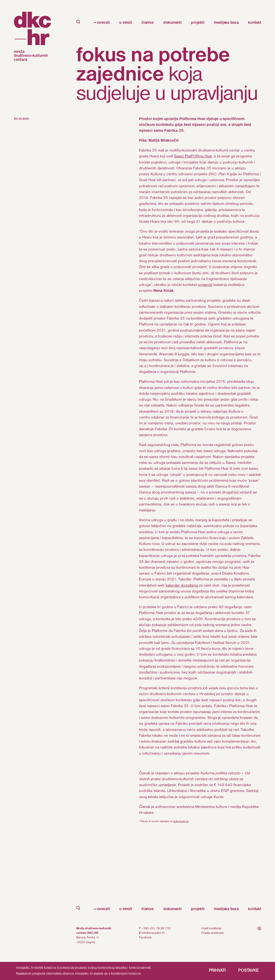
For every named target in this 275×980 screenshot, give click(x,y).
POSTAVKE (248, 971)
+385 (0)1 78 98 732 (156, 929)
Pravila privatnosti (212, 933)
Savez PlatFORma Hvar (193, 156)
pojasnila (205, 285)
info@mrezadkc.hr (153, 933)
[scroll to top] (259, 936)
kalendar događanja (182, 585)
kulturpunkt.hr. (181, 821)
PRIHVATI (217, 971)
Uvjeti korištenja (211, 929)
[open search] (78, 909)
